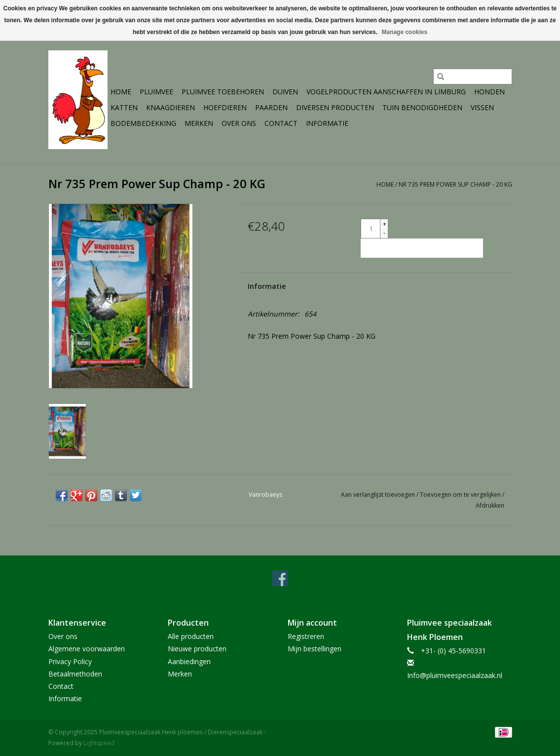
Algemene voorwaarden (87, 649)
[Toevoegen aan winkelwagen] (422, 248)
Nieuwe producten (197, 649)
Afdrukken (490, 505)
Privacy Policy (70, 661)
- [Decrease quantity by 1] (384, 233)
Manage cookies (404, 32)
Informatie (327, 123)
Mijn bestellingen (315, 649)
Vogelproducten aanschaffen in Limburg (386, 92)
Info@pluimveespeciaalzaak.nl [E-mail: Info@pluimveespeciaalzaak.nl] (455, 675)
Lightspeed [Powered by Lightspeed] (99, 743)
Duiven (285, 92)
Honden (489, 92)
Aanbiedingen (189, 661)
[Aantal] (371, 229)
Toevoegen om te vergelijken (461, 495)
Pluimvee (156, 92)
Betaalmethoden (75, 674)
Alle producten (191, 636)
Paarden (271, 107)
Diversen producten (335, 107)
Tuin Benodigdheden (422, 107)
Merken (199, 123)
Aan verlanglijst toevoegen (379, 495)
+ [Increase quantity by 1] (385, 224)
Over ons (239, 123)
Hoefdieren (225, 107)
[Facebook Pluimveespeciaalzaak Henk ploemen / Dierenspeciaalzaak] (280, 578)
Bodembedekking (143, 123)
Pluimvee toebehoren (223, 92)
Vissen (482, 107)
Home (121, 92)
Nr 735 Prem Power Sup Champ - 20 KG (455, 184)
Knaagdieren (170, 107)
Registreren (306, 636)
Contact (281, 123)
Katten (124, 107)
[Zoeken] (473, 77)
